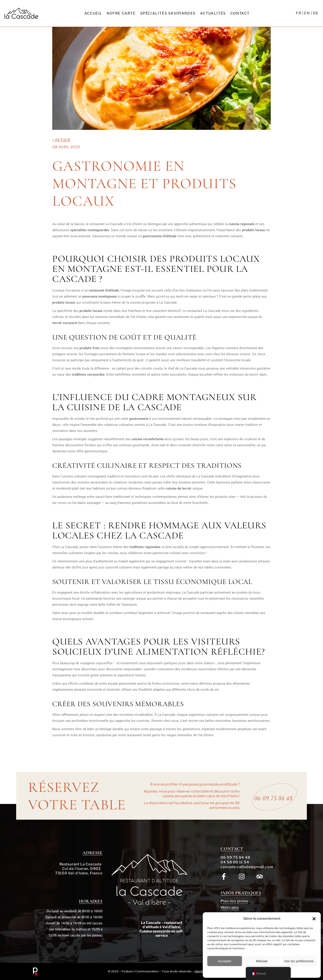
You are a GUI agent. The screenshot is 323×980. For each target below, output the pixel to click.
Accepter (225, 961)
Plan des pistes (234, 901)
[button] (314, 919)
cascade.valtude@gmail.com (247, 867)
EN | (308, 13)
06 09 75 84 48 (235, 857)
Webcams (230, 907)
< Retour (61, 140)
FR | (300, 13)
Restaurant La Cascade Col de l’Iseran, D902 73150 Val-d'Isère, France (79, 869)
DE (316, 13)
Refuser (262, 961)
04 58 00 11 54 (235, 862)
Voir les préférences (299, 961)
